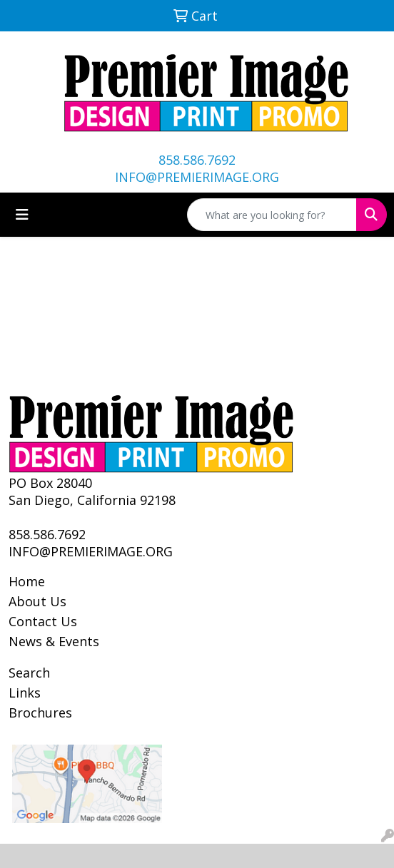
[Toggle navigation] (22, 215)
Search (29, 673)
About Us (37, 601)
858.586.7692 (197, 160)
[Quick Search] (272, 215)
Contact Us (43, 621)
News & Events (54, 641)
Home (27, 581)
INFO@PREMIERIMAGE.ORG (197, 177)
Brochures (40, 713)
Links (25, 693)
